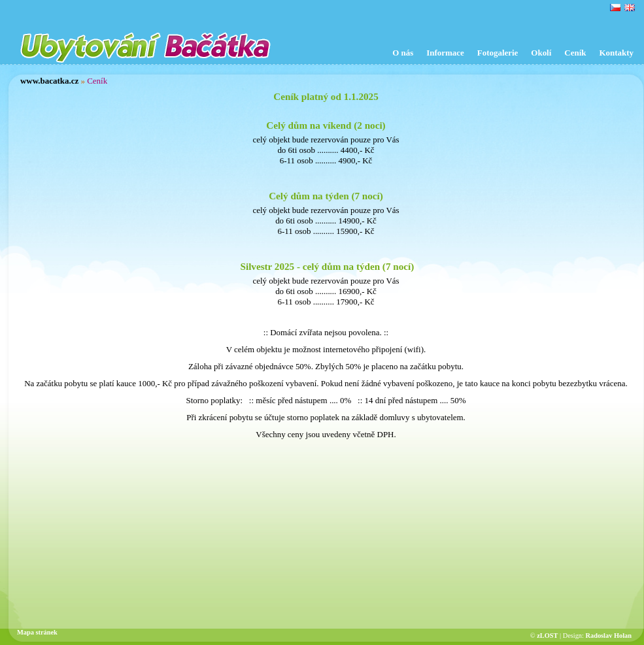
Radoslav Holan (608, 636)
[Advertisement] (326, 535)
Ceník (97, 81)
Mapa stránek (37, 632)
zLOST (547, 636)
